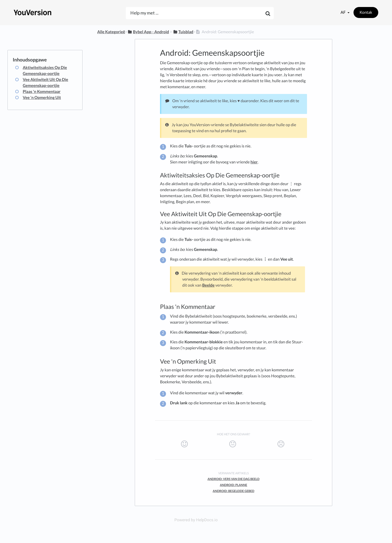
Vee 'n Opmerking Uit (42, 98)
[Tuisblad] (183, 32)
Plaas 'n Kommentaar (42, 92)
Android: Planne (233, 485)
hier (254, 162)
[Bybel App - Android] (148, 32)
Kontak (366, 12)
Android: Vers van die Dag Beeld (233, 479)
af (343, 12)
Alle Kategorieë (111, 32)
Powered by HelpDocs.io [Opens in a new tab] (196, 520)
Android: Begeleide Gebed (233, 491)
